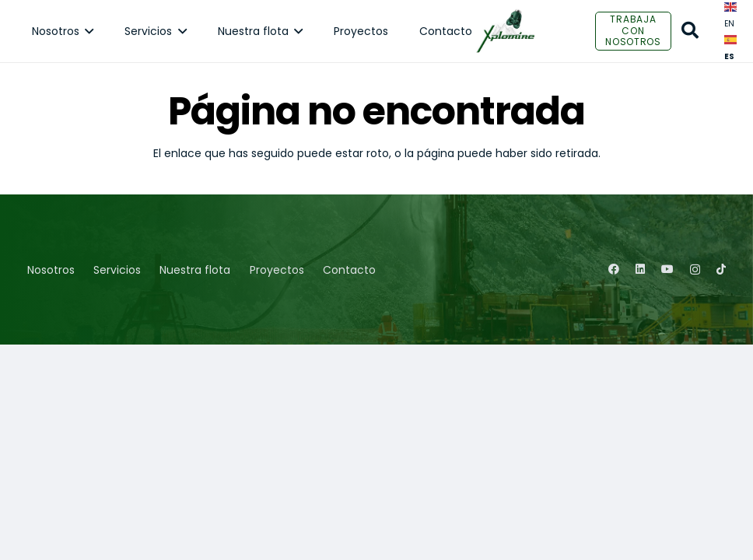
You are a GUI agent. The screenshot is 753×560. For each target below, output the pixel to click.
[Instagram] (695, 269)
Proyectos (277, 270)
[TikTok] (721, 269)
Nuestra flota (195, 270)
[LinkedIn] (640, 269)
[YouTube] (667, 269)
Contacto (349, 270)
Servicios (117, 270)
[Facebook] (614, 269)
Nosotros (51, 270)
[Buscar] (690, 31)
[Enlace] (505, 31)
